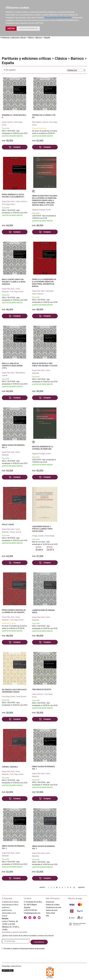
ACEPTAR (11, 29)
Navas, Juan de (16, 532)
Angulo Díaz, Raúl (8, 201)
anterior (42, 887)
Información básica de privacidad (32, 949)
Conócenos (50, 902)
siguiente (81, 887)
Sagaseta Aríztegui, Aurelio (42, 210)
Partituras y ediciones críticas (14, 38)
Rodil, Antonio (21, 697)
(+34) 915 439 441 (31, 910)
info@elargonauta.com (32, 913)
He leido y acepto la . (24, 949)
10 (74, 887)
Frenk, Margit (50, 536)
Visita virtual (50, 913)
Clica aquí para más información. (58, 18)
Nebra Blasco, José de (40, 122)
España (47, 38)
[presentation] (19, 955)
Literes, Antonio (8, 122)
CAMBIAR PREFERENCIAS (28, 29)
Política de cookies (53, 905)
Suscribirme (39, 942)
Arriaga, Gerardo (38, 536)
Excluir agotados (10, 70)
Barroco (39, 38)
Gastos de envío (52, 910)
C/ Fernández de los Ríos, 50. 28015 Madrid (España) (33, 905)
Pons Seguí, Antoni (8, 204)
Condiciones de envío (54, 907)
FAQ (47, 916)
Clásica (31, 38)
